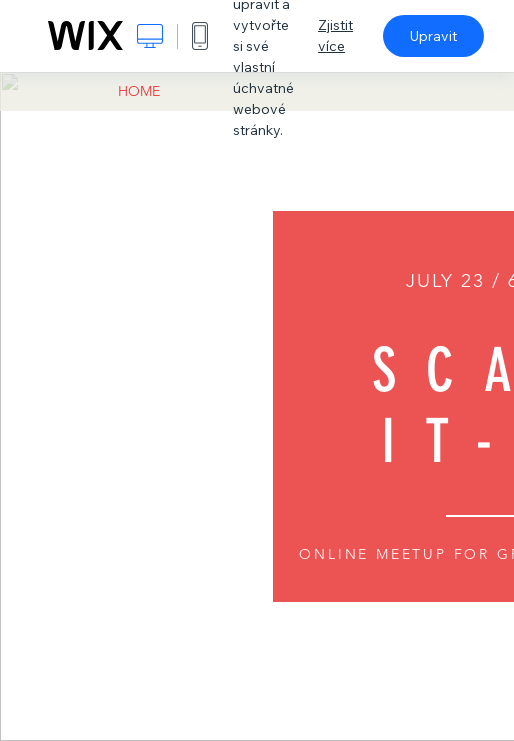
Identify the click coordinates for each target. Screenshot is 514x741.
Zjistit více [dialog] (335, 35)
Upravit (433, 36)
